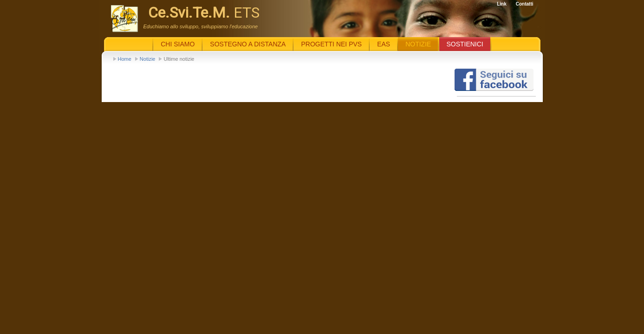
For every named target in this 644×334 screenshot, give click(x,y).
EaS (384, 44)
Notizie (148, 59)
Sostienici (465, 44)
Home (125, 59)
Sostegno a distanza (248, 44)
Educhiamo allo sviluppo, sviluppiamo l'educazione (201, 26)
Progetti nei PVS (331, 44)
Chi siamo (178, 44)
